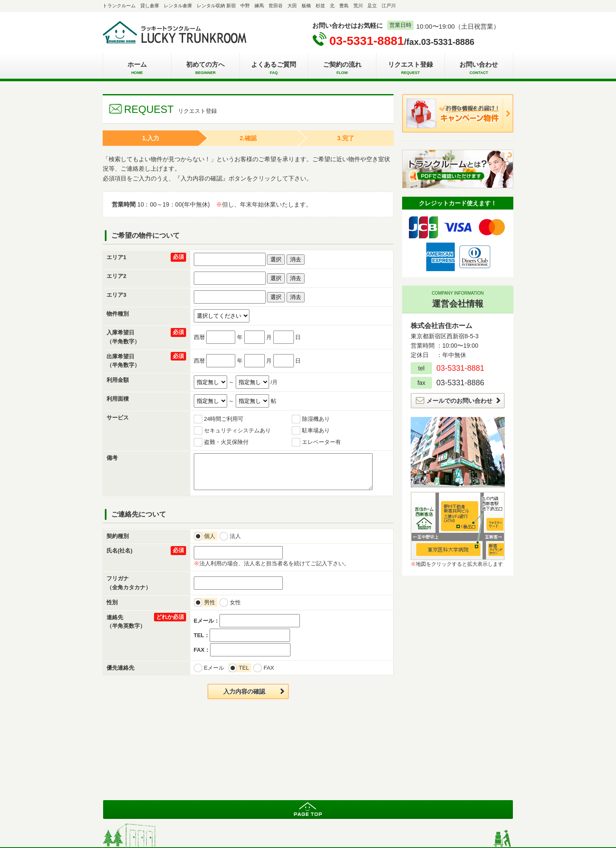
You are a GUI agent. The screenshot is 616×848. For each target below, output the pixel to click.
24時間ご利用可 (224, 419)
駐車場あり (316, 430)
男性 (211, 602)
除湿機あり (316, 419)
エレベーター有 (321, 442)
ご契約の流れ (342, 68)
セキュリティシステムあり (237, 430)
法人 (236, 536)
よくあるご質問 (274, 68)
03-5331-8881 (367, 41)
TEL (245, 668)
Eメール (215, 668)
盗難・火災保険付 (226, 442)
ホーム (137, 68)
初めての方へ (206, 68)
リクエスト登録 (410, 68)
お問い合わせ (479, 68)
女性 (236, 602)
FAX (270, 668)
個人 (211, 536)
